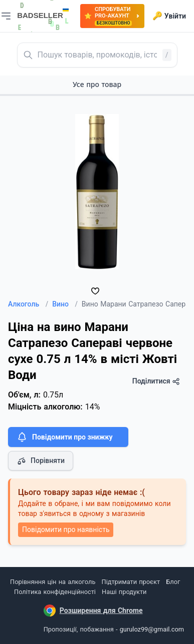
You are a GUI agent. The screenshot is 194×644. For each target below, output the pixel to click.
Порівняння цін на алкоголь (53, 582)
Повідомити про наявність (66, 529)
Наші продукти (124, 592)
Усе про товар (97, 84)
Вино (65, 304)
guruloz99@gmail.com (152, 629)
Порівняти (41, 461)
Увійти (169, 16)
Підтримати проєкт (131, 582)
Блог (173, 582)
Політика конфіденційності (55, 592)
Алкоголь (28, 304)
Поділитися (156, 381)
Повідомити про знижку (64, 437)
